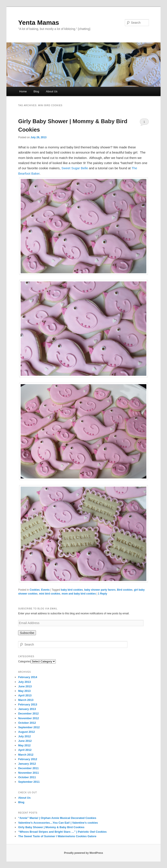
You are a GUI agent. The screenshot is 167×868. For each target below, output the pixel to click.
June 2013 (25, 686)
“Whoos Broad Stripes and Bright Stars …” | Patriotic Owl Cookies (62, 832)
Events (45, 590)
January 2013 (27, 709)
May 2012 (24, 745)
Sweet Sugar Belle (75, 168)
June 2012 (25, 741)
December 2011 (28, 768)
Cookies (35, 590)
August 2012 (26, 732)
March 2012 (26, 755)
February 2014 (28, 677)
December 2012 (28, 713)
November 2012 (28, 718)
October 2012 (27, 723)
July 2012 (24, 736)
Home (23, 91)
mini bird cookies (50, 594)
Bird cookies (125, 590)
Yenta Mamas (39, 23)
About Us (52, 91)
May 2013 (24, 691)
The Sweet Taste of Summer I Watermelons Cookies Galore (57, 836)
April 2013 (25, 695)
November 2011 (28, 773)
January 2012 (27, 764)
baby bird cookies (72, 590)
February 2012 (28, 759)
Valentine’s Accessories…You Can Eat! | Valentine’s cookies (58, 823)
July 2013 (24, 682)
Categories (24, 661)
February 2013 (28, 704)
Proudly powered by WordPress (83, 853)
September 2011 (29, 782)
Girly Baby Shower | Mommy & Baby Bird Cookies (51, 827)
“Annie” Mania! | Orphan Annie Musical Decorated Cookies (57, 818)
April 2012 (25, 750)
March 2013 (26, 700)
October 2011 (27, 777)
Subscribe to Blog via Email (38, 609)
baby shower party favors (100, 590)
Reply (103, 594)
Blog (36, 91)
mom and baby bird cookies (79, 594)
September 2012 (29, 727)
